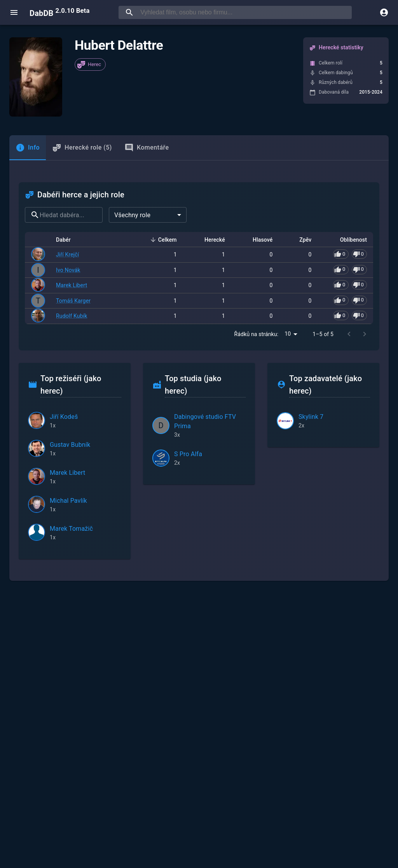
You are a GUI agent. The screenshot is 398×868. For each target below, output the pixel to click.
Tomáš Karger (73, 301)
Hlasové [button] (258, 240)
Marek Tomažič (71, 529)
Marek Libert (72, 285)
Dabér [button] (68, 240)
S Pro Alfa (188, 454)
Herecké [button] (210, 240)
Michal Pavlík (68, 501)
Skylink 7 (311, 417)
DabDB (59, 12)
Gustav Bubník (70, 445)
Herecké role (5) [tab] (82, 148)
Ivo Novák (68, 270)
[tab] (28, 148)
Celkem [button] (163, 240)
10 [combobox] (288, 334)
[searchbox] (244, 12)
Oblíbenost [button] (349, 240)
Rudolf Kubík (72, 316)
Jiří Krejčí (67, 254)
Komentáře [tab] (147, 148)
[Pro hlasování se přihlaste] (350, 254)
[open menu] (14, 12)
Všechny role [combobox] (132, 215)
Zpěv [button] (301, 240)
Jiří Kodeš (64, 417)
